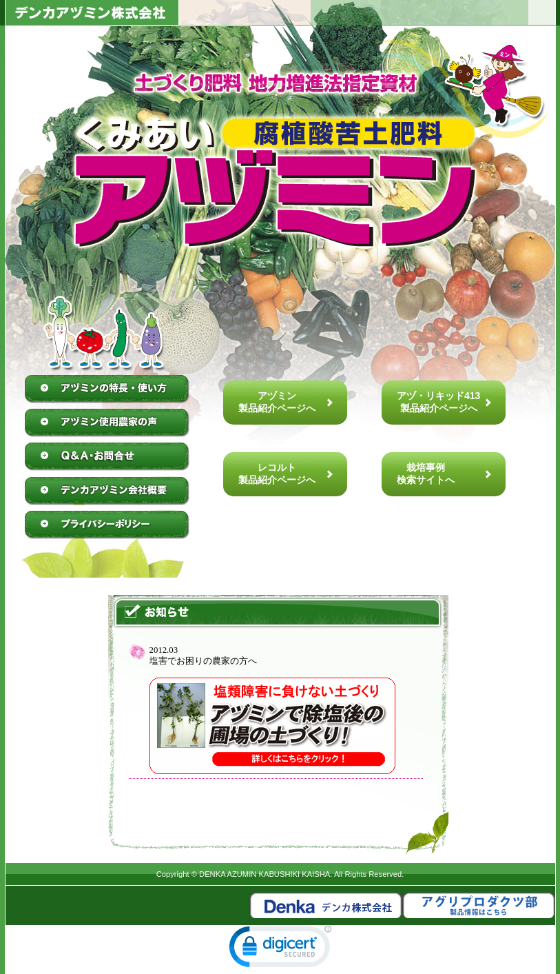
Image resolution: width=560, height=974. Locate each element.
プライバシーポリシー (107, 525)
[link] (280, 950)
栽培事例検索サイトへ (426, 474)
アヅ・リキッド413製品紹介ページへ (438, 402)
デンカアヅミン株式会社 (107, 491)
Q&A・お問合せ (107, 457)
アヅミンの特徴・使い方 (107, 389)
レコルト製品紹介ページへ (277, 474)
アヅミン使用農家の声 (107, 423)
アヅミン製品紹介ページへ (277, 402)
